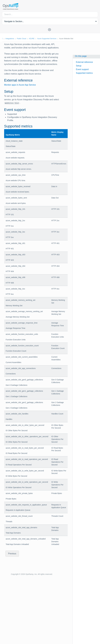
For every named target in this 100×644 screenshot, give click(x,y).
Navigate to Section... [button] (14, 21)
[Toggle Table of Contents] (50, 29)
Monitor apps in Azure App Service (20, 85)
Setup (79, 66)
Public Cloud (21, 39)
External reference (84, 62)
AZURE (32, 39)
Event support (82, 69)
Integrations (10, 39)
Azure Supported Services (47, 39)
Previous (12, 554)
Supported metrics (84, 73)
